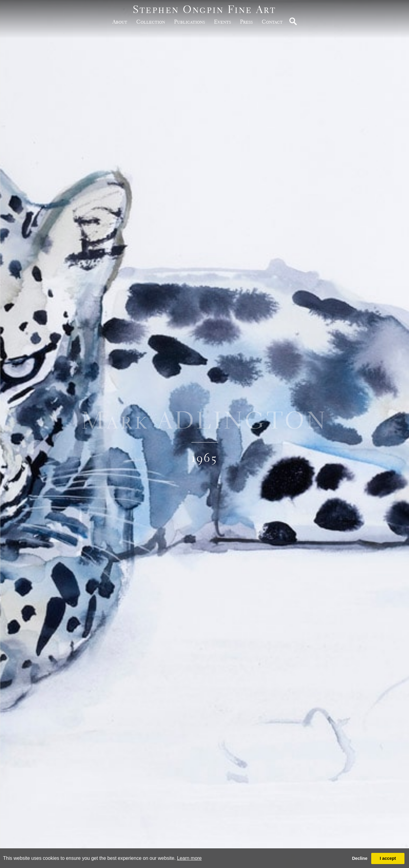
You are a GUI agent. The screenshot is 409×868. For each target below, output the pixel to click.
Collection (151, 22)
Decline (360, 858)
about (120, 22)
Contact (272, 22)
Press (246, 22)
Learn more (189, 858)
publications (190, 22)
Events (222, 22)
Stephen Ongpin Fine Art (204, 9)
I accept (388, 858)
